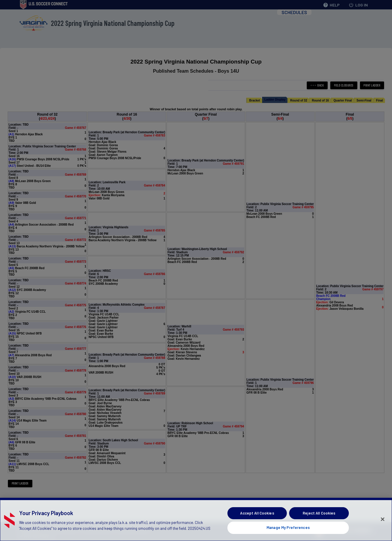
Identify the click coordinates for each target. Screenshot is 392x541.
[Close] (383, 527)
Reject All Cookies (319, 521)
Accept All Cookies (257, 521)
